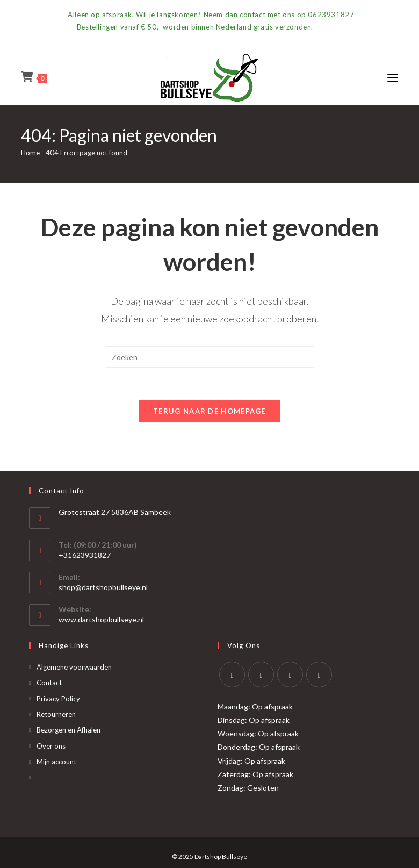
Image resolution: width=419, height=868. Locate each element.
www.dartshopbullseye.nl (101, 619)
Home (30, 153)
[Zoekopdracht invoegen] (209, 357)
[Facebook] (261, 675)
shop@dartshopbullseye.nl (103, 587)
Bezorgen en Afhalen (68, 730)
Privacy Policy (58, 699)
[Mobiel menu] (393, 78)
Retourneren (56, 714)
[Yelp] (319, 675)
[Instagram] (290, 675)
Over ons (51, 746)
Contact (49, 683)
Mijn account (56, 762)
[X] (232, 675)
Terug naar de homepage (209, 411)
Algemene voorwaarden (74, 667)
